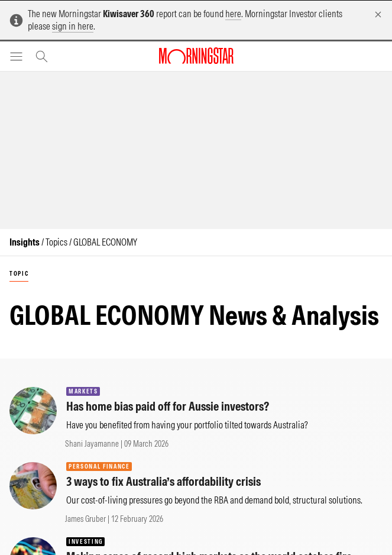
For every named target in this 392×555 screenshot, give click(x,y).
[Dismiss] (378, 14)
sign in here (73, 26)
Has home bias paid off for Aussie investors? (168, 406)
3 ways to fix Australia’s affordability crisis (163, 481)
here (233, 14)
